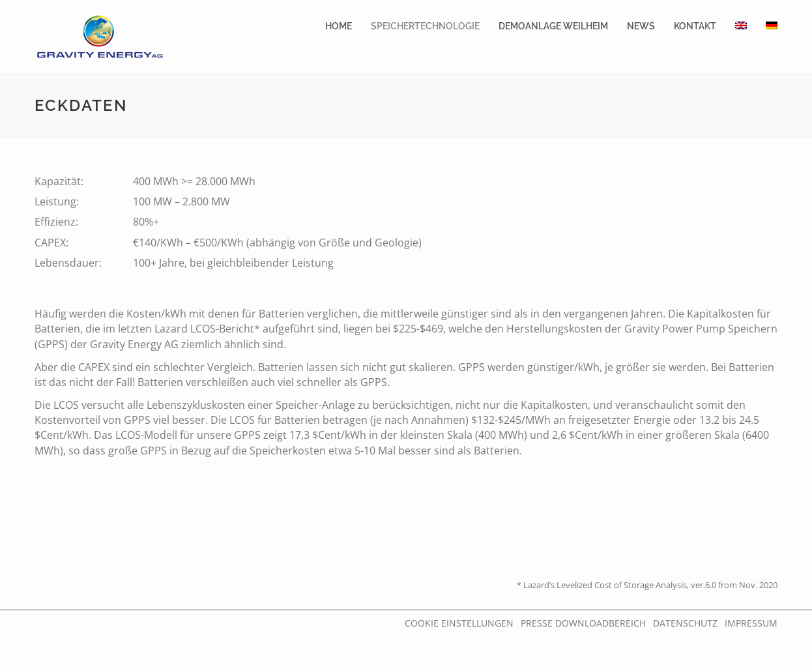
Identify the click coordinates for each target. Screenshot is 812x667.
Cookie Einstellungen (459, 623)
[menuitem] (741, 26)
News (641, 26)
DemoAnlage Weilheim (553, 26)
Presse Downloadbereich (583, 623)
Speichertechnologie (425, 26)
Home (339, 26)
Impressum (751, 623)
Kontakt (695, 26)
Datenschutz (685, 623)
